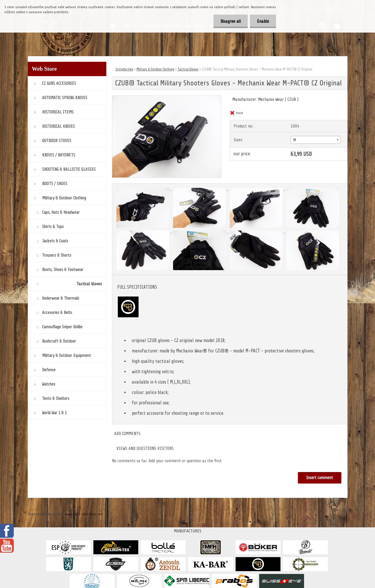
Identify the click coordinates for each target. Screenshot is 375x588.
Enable (263, 21)
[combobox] (316, 140)
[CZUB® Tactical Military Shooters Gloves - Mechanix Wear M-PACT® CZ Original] (167, 98)
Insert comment (320, 478)
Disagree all (230, 21)
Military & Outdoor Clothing (155, 69)
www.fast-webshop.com (84, 514)
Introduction (124, 69)
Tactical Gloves (188, 69)
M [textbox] (295, 140)
